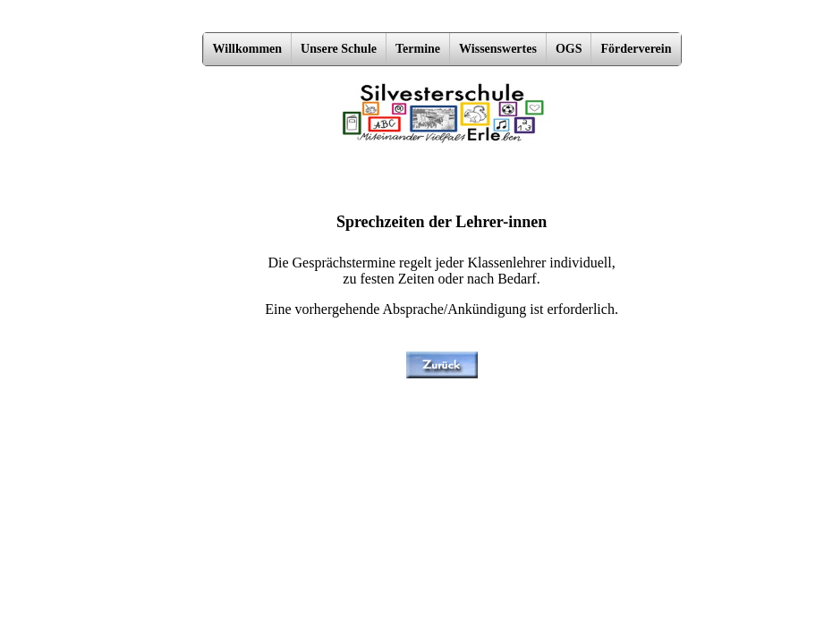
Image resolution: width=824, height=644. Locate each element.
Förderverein (636, 49)
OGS (569, 49)
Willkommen (248, 49)
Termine (418, 49)
